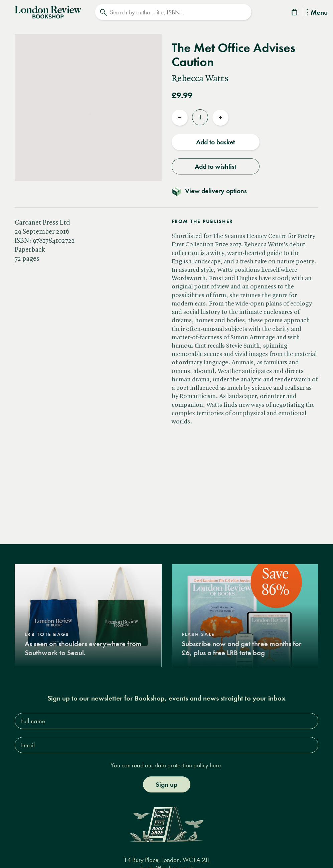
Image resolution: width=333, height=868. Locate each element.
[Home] (48, 11)
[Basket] (295, 13)
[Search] (173, 12)
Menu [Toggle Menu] (317, 13)
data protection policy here (188, 765)
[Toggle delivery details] (213, 191)
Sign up (166, 784)
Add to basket (215, 142)
